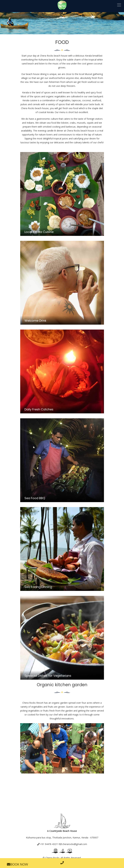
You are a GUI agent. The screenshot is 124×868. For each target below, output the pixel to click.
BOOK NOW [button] (17, 864)
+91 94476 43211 (48, 844)
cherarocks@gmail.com (73, 844)
